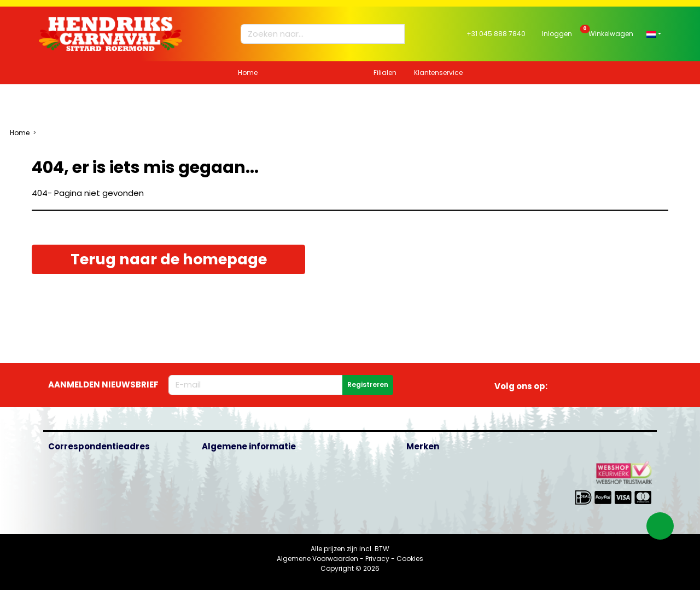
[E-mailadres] (256, 385)
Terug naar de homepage (169, 259)
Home (248, 73)
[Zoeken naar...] (318, 34)
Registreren (368, 384)
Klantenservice (438, 73)
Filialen (385, 73)
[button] (654, 34)
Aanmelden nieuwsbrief (103, 384)
